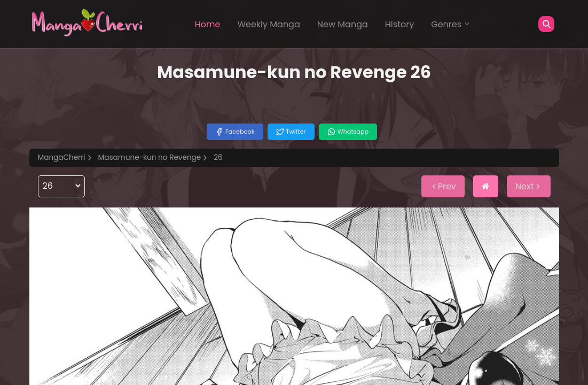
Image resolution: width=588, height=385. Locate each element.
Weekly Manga (268, 24)
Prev (443, 186)
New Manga (343, 24)
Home (208, 24)
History (399, 24)
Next (529, 186)
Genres (451, 24)
